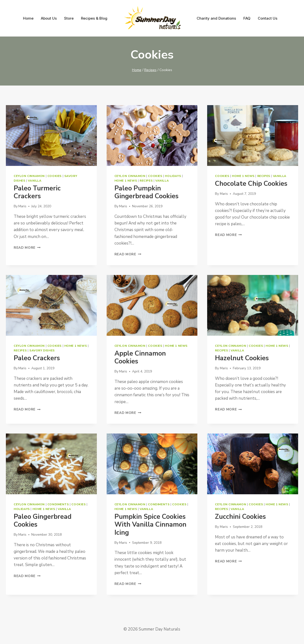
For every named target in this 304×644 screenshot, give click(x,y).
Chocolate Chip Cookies (251, 184)
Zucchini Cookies (240, 517)
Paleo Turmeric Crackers (37, 192)
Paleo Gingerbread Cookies (43, 521)
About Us (49, 18)
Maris (22, 206)
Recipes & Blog (94, 18)
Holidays (173, 176)
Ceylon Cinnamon (29, 176)
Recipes (146, 181)
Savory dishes (42, 350)
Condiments (58, 504)
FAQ (247, 18)
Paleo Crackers (37, 358)
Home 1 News (126, 181)
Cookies (55, 176)
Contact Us (268, 18)
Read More (27, 248)
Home (28, 18)
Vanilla (35, 181)
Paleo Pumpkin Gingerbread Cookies (146, 192)
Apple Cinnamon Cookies (140, 357)
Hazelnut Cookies (242, 358)
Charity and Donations (216, 18)
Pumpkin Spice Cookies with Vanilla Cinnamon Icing (150, 525)
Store (69, 18)
